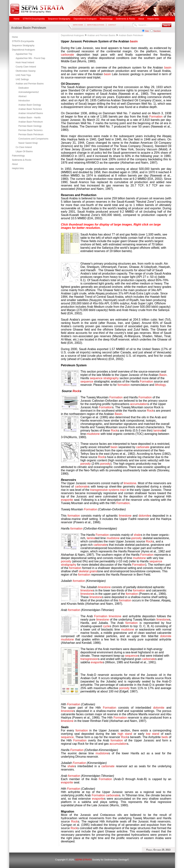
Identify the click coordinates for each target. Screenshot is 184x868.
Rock (76, 391)
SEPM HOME (78, 25)
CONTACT (112, 25)
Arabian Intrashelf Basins (31, 113)
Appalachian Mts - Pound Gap (30, 58)
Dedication (24, 88)
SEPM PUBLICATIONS (96, 25)
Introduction (24, 101)
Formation (156, 117)
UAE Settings (22, 79)
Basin (163, 375)
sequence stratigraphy (104, 378)
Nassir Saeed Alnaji (28, 143)
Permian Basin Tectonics (30, 130)
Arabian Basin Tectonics (30, 109)
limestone (130, 483)
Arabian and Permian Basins (30, 84)
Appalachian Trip (24, 54)
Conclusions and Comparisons (33, 139)
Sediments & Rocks (22, 160)
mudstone (93, 434)
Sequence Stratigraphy (23, 46)
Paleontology (18, 156)
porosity (86, 464)
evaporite (67, 500)
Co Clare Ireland (24, 147)
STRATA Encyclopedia (23, 41)
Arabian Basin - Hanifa (29, 118)
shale (137, 535)
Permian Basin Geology (30, 126)
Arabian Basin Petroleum (31, 122)
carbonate (67, 55)
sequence (87, 381)
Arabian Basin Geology (30, 105)
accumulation (139, 404)
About (15, 164)
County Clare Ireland (26, 67)
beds (165, 737)
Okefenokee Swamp (26, 71)
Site (147, 31)
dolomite (144, 516)
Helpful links (18, 168)
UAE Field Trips (23, 75)
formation (124, 385)
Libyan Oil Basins (24, 151)
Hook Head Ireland (25, 62)
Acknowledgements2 (29, 92)
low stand (153, 734)
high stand (125, 734)
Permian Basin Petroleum (31, 135)
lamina (158, 430)
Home (15, 37)
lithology (160, 385)
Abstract (22, 96)
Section (157, 31)
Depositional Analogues (23, 50)
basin (134, 41)
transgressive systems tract (108, 490)
